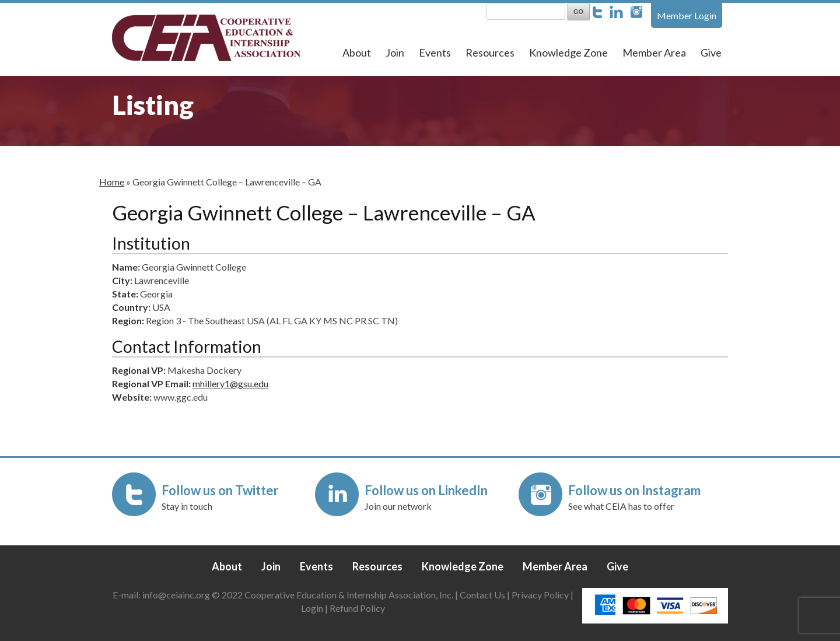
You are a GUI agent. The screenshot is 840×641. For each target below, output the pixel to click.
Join (395, 52)
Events (435, 52)
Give (711, 52)
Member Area (654, 52)
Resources (490, 52)
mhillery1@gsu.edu (230, 383)
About (357, 52)
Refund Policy (357, 608)
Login (312, 608)
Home (112, 182)
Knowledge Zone (568, 52)
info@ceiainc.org (177, 595)
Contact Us (482, 595)
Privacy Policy (540, 595)
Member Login (687, 15)
